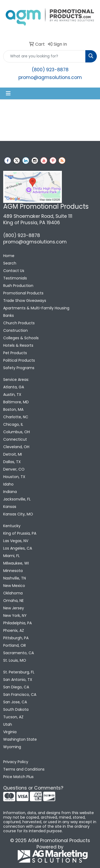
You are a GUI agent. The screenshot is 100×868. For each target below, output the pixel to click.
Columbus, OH (17, 432)
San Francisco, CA (20, 695)
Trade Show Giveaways (25, 301)
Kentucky (12, 526)
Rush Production (18, 286)
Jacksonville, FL (17, 499)
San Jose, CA (15, 702)
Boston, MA (13, 409)
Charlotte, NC (16, 417)
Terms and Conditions (24, 769)
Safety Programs (19, 368)
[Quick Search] (44, 56)
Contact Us (14, 271)
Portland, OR (15, 645)
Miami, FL (11, 556)
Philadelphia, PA (17, 623)
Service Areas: (16, 380)
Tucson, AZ (13, 717)
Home (9, 256)
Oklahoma (13, 593)
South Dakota (16, 709)
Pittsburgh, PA (16, 638)
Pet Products (15, 353)
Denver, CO (14, 469)
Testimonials (15, 278)
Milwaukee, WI (16, 563)
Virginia (10, 732)
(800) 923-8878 (50, 70)
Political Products (19, 360)
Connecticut (15, 439)
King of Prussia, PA (20, 533)
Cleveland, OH (16, 447)
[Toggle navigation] (8, 93)
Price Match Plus (18, 777)
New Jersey (14, 608)
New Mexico (14, 586)
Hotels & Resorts (18, 345)
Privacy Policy (16, 762)
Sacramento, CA (19, 653)
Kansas (10, 507)
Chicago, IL (13, 424)
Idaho (8, 484)
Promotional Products (23, 293)
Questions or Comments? (33, 788)
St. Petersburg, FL (19, 672)
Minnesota (13, 571)
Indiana (10, 492)
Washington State (20, 739)
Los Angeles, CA (18, 548)
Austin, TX (12, 394)
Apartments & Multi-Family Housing (36, 308)
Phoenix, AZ (14, 630)
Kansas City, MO (18, 514)
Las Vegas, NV (16, 541)
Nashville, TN (15, 578)
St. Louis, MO (15, 660)
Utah (8, 724)
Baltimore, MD (16, 402)
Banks (9, 315)
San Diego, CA (16, 687)
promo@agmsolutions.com (50, 77)
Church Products (19, 323)
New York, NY (15, 616)
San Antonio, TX (18, 680)
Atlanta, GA (14, 387)
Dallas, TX (12, 462)
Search (10, 263)
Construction (15, 330)
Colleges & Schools (21, 338)
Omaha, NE (13, 601)
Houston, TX (14, 477)
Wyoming (12, 747)
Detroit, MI (13, 454)
